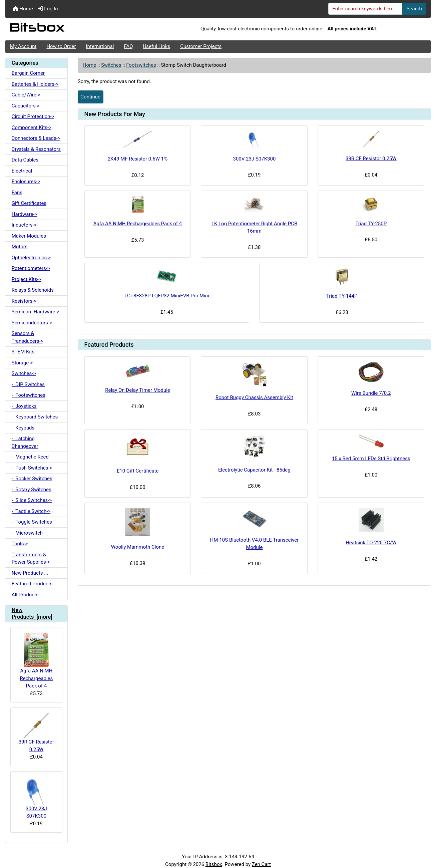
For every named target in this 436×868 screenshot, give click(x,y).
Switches (111, 65)
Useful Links (157, 46)
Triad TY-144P (342, 296)
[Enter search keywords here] (366, 9)
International (100, 46)
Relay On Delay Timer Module (138, 390)
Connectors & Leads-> (36, 138)
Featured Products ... (35, 584)
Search (414, 9)
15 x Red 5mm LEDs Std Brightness (371, 459)
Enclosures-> (26, 182)
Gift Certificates (29, 203)
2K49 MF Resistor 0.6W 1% (138, 159)
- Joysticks (24, 406)
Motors (20, 247)
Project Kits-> (27, 279)
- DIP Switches (28, 384)
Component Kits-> (32, 127)
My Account (23, 46)
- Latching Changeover (25, 442)
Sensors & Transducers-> (28, 337)
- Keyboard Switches (35, 417)
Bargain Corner (28, 73)
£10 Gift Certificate (138, 471)
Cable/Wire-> (26, 95)
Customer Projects (201, 46)
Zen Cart (261, 864)
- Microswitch (27, 533)
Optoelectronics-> (31, 258)
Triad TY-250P (371, 224)
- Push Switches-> (32, 468)
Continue (90, 97)
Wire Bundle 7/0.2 (371, 393)
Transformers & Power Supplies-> (31, 558)
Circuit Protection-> (33, 116)
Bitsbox (214, 864)
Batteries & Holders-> (35, 84)
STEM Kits (23, 352)
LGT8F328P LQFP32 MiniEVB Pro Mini (167, 296)
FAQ (128, 46)
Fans (17, 193)
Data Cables (25, 160)
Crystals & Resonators (36, 149)
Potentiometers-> (31, 268)
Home (23, 9)
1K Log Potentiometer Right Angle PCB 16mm (254, 227)
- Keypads (23, 428)
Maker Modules (29, 236)
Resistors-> (24, 301)
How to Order (61, 46)
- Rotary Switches (32, 490)
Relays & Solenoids (33, 290)
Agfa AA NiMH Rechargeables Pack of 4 (37, 661)
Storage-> (22, 363)
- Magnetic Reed (30, 457)
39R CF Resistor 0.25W (36, 733)
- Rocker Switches (32, 479)
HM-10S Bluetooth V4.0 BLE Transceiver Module (254, 544)
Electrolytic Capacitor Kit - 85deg (254, 470)
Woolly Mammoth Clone (138, 547)
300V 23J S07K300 (36, 798)
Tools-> (20, 544)
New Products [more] (32, 614)
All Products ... (28, 595)
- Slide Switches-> (32, 500)
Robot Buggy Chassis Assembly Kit (254, 397)
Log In (48, 9)
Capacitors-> (26, 106)
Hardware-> (25, 214)
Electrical (22, 171)
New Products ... (30, 573)
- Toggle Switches (32, 522)
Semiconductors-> (32, 323)
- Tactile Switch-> (31, 511)
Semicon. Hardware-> (36, 312)
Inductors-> (24, 225)
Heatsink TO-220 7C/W (371, 543)
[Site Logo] (76, 29)
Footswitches (141, 65)
